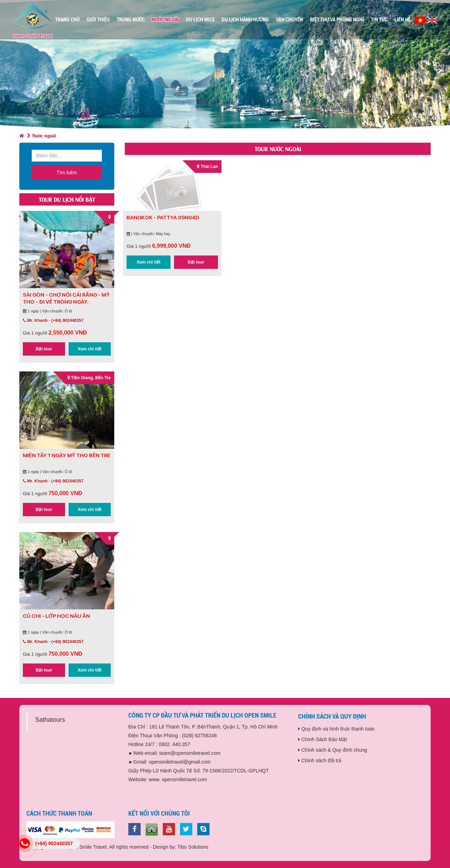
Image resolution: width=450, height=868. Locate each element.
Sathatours (50, 720)
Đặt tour (44, 349)
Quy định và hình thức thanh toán (336, 729)
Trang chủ (67, 20)
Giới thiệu (98, 20)
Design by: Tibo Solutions (181, 847)
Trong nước (131, 20)
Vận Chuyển (290, 20)
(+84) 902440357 (54, 843)
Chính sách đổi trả (320, 760)
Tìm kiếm (67, 173)
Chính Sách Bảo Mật (323, 739)
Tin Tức (379, 20)
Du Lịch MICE (200, 20)
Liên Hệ (403, 20)
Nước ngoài (165, 20)
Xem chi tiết (90, 349)
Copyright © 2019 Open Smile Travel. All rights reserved (87, 847)
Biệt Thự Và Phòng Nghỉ (337, 20)
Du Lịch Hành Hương (245, 20)
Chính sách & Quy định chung (333, 750)
